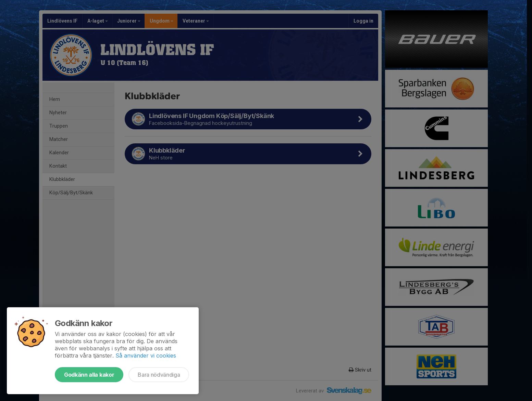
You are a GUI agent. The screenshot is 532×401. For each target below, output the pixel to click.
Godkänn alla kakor (89, 375)
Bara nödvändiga (159, 375)
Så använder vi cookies (146, 355)
